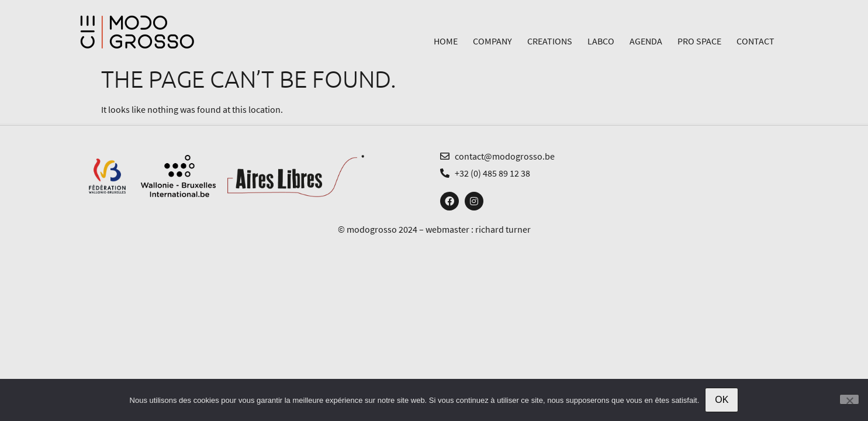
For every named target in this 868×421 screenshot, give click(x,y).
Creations (550, 41)
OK (722, 400)
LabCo (601, 41)
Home (446, 41)
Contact (755, 41)
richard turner (503, 229)
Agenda (646, 41)
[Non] (849, 399)
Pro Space (699, 41)
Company (492, 41)
